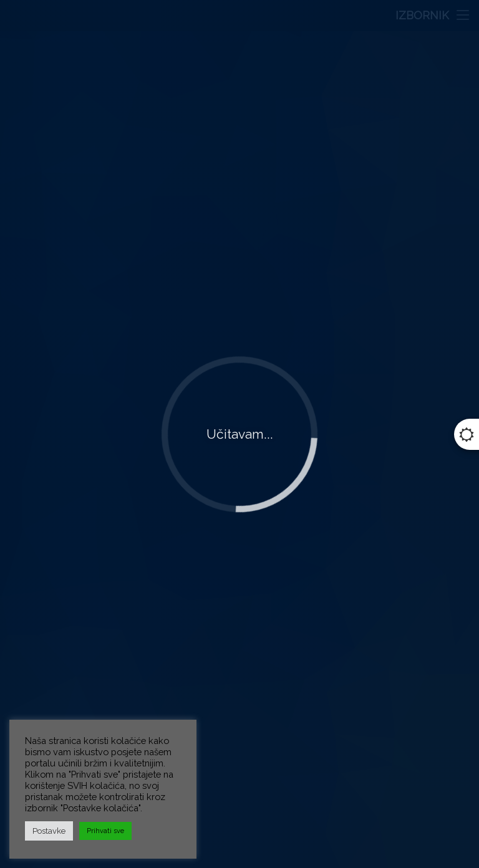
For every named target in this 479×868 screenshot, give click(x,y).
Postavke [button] (49, 831)
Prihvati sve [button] (105, 831)
